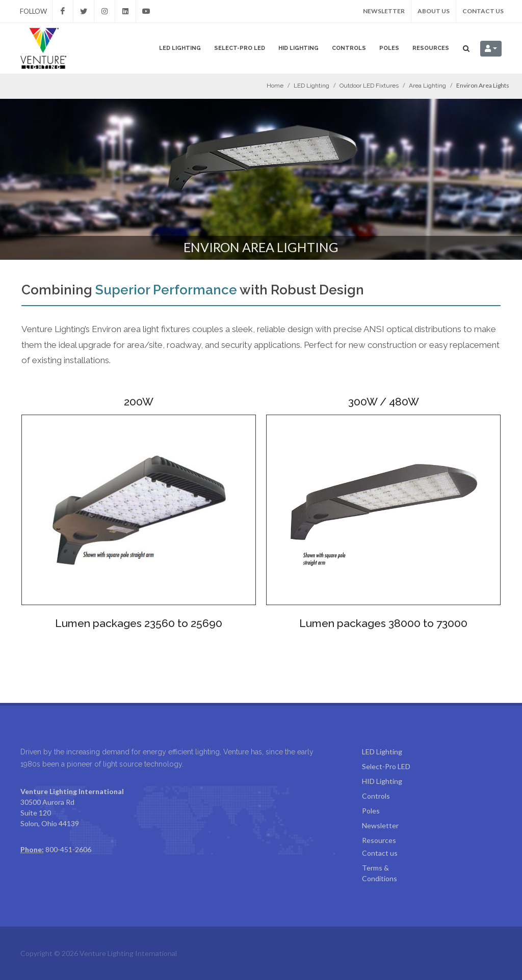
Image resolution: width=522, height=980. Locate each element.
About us (434, 11)
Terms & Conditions (380, 873)
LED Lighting (180, 48)
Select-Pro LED (240, 48)
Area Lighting (427, 86)
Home (275, 86)
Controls (349, 48)
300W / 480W (384, 402)
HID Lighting (298, 48)
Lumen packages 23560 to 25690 (139, 623)
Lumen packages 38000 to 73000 (383, 623)
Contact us (483, 11)
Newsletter (384, 11)
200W (139, 402)
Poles (389, 48)
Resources (431, 48)
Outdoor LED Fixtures (369, 86)
